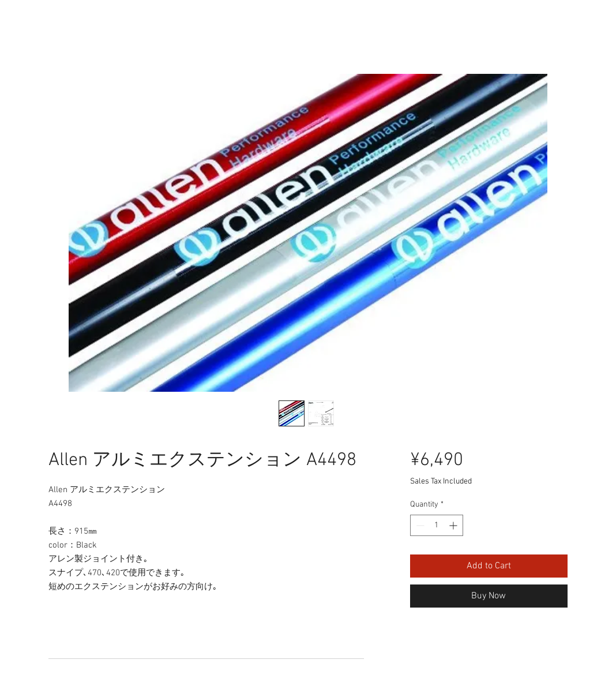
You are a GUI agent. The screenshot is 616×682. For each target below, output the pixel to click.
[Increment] (454, 525)
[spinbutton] (437, 525)
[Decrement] (419, 525)
